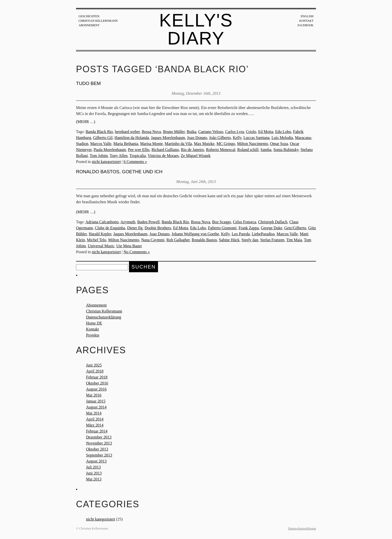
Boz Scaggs (222, 222)
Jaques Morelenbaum (168, 138)
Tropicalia (138, 156)
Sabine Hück (229, 240)
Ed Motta (266, 132)
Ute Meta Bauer (129, 246)
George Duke (271, 228)
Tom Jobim (99, 156)
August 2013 (96, 461)
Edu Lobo (283, 132)
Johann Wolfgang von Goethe (195, 234)
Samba (266, 150)
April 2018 (95, 371)
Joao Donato (197, 138)
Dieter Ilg (135, 228)
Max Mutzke (204, 144)
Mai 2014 (94, 413)
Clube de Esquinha (110, 228)
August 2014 (96, 407)
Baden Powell (148, 222)
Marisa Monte (151, 144)
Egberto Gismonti (222, 228)
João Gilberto (220, 138)
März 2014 (95, 425)
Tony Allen (119, 156)
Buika (191, 132)
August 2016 (96, 389)
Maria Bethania (126, 144)
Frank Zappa (249, 228)
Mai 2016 (94, 395)
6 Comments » (135, 162)
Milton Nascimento (252, 144)
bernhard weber (127, 132)
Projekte (93, 335)
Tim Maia (294, 240)
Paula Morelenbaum (110, 150)
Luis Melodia (282, 138)
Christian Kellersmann (98, 21)
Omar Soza (279, 144)
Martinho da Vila (178, 144)
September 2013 (99, 455)
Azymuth (128, 222)
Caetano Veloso (211, 132)
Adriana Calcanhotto (102, 222)
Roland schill (248, 150)
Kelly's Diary (196, 29)
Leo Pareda (241, 234)
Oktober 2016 (97, 383)
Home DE (94, 323)
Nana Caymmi (153, 240)
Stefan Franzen (272, 240)
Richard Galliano (165, 150)
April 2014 (95, 419)
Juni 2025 (94, 365)
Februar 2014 (97, 431)
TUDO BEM (88, 83)
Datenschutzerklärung (103, 317)
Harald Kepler (100, 234)
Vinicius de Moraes (163, 156)
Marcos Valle (101, 144)
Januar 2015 (96, 401)
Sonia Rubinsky (286, 150)
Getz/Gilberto (295, 228)
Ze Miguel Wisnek (196, 156)
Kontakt (306, 21)
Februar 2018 (97, 377)
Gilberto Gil (103, 138)
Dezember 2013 (99, 437)
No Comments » (137, 252)
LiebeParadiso (263, 234)
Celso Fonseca (245, 222)
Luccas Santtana (256, 138)
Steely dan (250, 240)
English (307, 16)
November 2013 (99, 443)
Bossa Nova (151, 132)
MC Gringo (226, 144)
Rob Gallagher (178, 240)
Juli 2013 (93, 467)
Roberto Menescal (221, 150)
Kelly (237, 138)
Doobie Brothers (158, 228)
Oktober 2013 (97, 449)
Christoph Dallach (273, 222)
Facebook (305, 25)
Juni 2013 (94, 473)
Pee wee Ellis (139, 150)
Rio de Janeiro (192, 150)
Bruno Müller (174, 132)
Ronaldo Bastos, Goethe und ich (119, 172)
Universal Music (101, 246)
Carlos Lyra (235, 132)
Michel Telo (97, 240)
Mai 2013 (94, 479)
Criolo (251, 132)
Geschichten (89, 16)
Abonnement (89, 25)
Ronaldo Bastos (204, 240)
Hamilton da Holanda (132, 138)
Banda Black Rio (99, 132)
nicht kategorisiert (106, 162)
